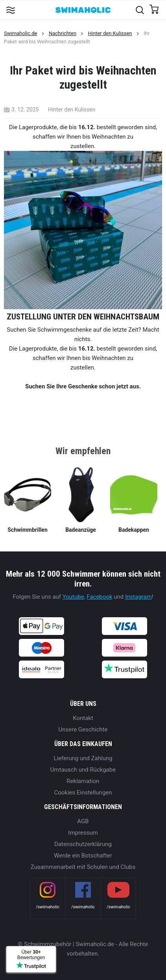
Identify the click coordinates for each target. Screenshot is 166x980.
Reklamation (83, 781)
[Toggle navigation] (10, 10)
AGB (83, 821)
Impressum (83, 833)
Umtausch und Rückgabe (83, 770)
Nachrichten (63, 33)
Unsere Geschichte (83, 729)
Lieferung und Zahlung (83, 758)
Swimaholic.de (20, 33)
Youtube (73, 597)
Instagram (138, 597)
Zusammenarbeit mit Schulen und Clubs (83, 867)
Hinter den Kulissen (110, 33)
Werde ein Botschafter (83, 856)
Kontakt (83, 718)
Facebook (99, 597)
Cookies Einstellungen (83, 793)
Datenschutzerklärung (83, 844)
